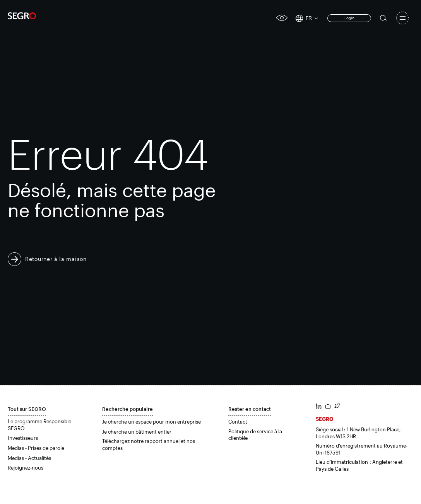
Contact (238, 422)
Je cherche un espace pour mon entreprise (151, 422)
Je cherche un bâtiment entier (137, 432)
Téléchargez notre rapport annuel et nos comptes (149, 444)
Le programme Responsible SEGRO (39, 425)
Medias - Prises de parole (36, 448)
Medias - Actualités (29, 458)
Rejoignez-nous (26, 468)
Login (349, 18)
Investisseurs (23, 438)
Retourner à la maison (56, 259)
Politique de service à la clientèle (255, 435)
